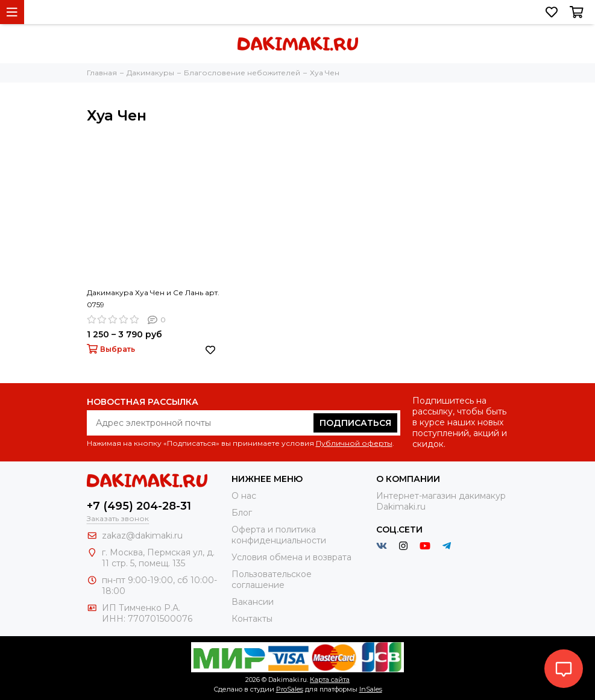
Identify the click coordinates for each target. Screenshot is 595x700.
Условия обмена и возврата (291, 557)
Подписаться (355, 423)
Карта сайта (330, 680)
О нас (244, 496)
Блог (242, 513)
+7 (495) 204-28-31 (139, 506)
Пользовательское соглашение (272, 580)
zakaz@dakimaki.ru (142, 536)
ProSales (290, 689)
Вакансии (253, 602)
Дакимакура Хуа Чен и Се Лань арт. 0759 (153, 298)
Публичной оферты (354, 443)
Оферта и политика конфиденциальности (279, 535)
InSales (371, 689)
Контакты (252, 619)
